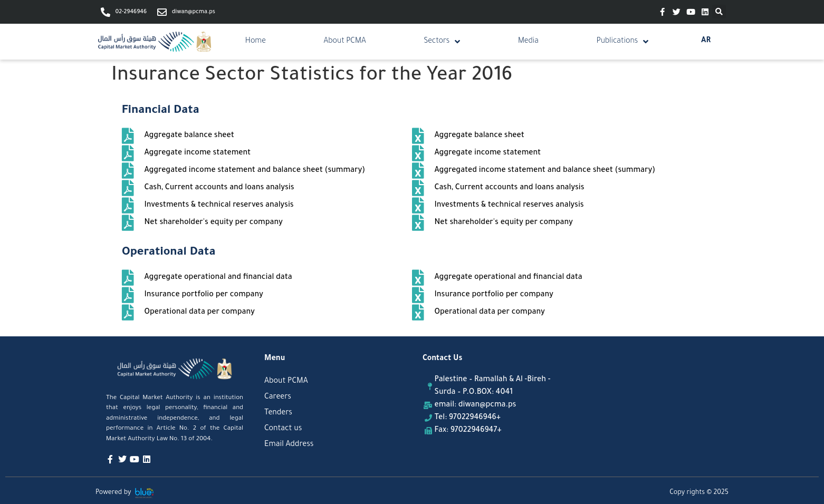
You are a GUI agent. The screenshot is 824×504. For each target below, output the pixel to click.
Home (256, 42)
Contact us (283, 429)
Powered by (113, 493)
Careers (278, 398)
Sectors (442, 42)
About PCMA (345, 42)
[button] (719, 12)
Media (528, 42)
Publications (623, 42)
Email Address (289, 445)
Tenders (278, 413)
